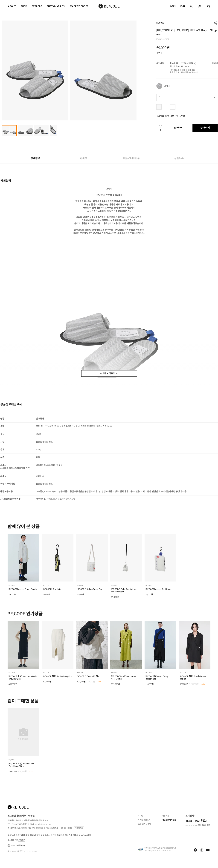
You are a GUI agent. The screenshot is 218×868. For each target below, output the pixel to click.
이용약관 (166, 816)
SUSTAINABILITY (56, 6)
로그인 (140, 816)
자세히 (215, 63)
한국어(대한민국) (16, 846)
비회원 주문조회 (144, 820)
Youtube (208, 850)
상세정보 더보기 (108, 373)
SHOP (24, 6)
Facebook (195, 850)
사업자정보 (79, 828)
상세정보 (35, 158)
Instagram (202, 850)
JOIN (182, 6)
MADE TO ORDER (79, 6)
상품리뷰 (180, 158)
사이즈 (83, 158)
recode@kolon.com (43, 824)
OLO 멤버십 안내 (144, 824)
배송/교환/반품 (131, 158)
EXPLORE (37, 6)
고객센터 (190, 816)
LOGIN (172, 6)
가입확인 (22, 840)
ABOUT (12, 6)
